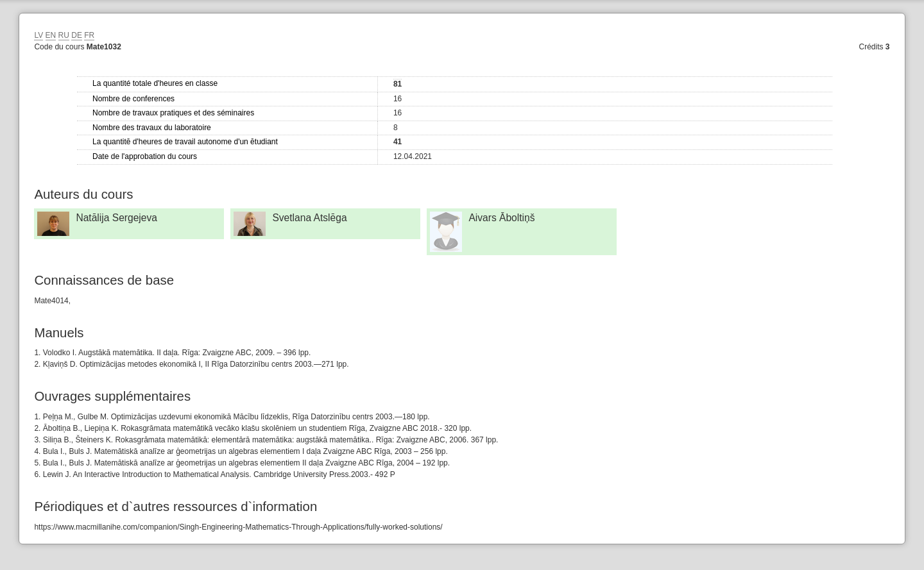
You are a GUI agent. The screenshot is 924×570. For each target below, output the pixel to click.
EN (51, 35)
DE (77, 35)
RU (64, 35)
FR (89, 35)
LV (38, 35)
